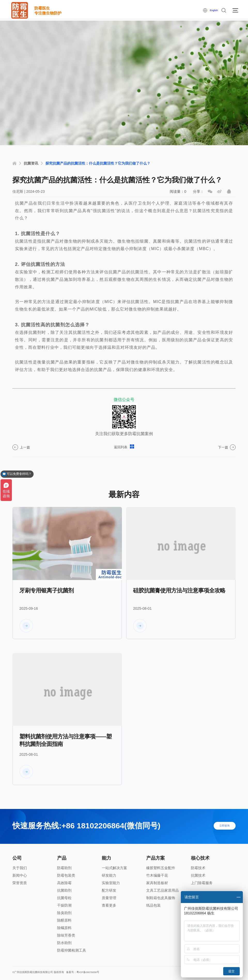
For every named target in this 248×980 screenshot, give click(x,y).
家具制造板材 (157, 883)
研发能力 (109, 875)
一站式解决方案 (114, 868)
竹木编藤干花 (157, 875)
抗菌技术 (198, 875)
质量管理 (109, 898)
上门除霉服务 (202, 883)
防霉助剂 (64, 868)
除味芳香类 (66, 935)
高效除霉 (64, 883)
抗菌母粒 (64, 898)
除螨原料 (64, 928)
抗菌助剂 (64, 890)
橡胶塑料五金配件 (161, 868)
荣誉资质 (20, 883)
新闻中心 (20, 875)
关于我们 (20, 868)
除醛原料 (64, 920)
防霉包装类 (66, 875)
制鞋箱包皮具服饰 (161, 898)
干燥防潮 (64, 905)
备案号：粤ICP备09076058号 (98, 973)
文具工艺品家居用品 (162, 890)
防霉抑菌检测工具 (72, 950)
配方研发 (109, 890)
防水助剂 (64, 943)
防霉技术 (198, 868)
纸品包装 (153, 905)
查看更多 (109, 905)
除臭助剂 (64, 913)
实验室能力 (111, 883)
